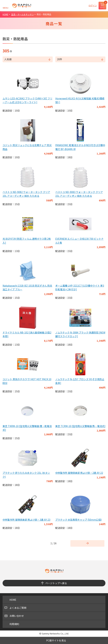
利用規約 (14, 624)
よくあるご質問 (18, 608)
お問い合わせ (17, 616)
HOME (13, 600)
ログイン (93, 5)
